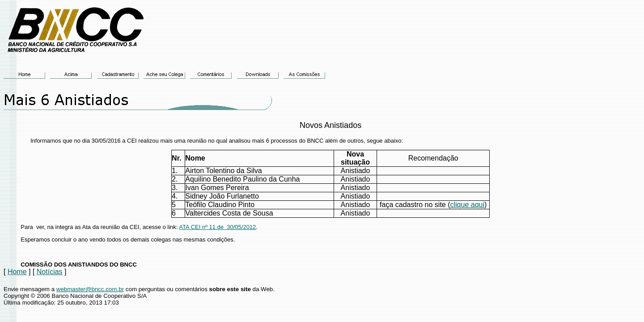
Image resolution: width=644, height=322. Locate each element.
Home (17, 272)
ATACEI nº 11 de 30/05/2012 (217, 227)
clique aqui (468, 205)
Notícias (50, 272)
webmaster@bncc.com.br (90, 289)
